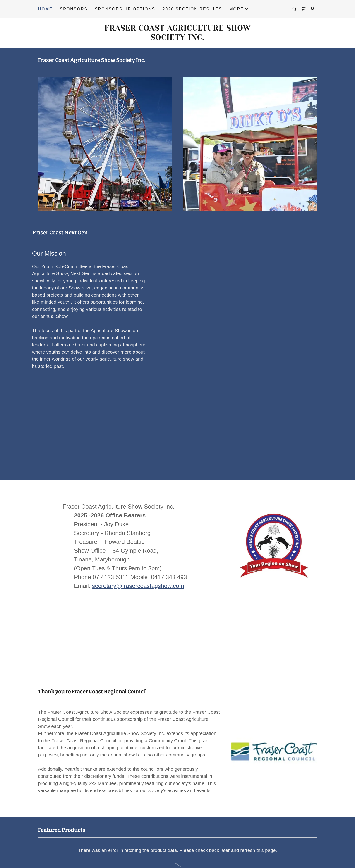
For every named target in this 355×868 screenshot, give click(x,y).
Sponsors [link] (74, 9)
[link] (303, 9)
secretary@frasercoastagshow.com (138, 586)
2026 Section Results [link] (192, 9)
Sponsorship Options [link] (125, 9)
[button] (239, 9)
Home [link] (45, 9)
